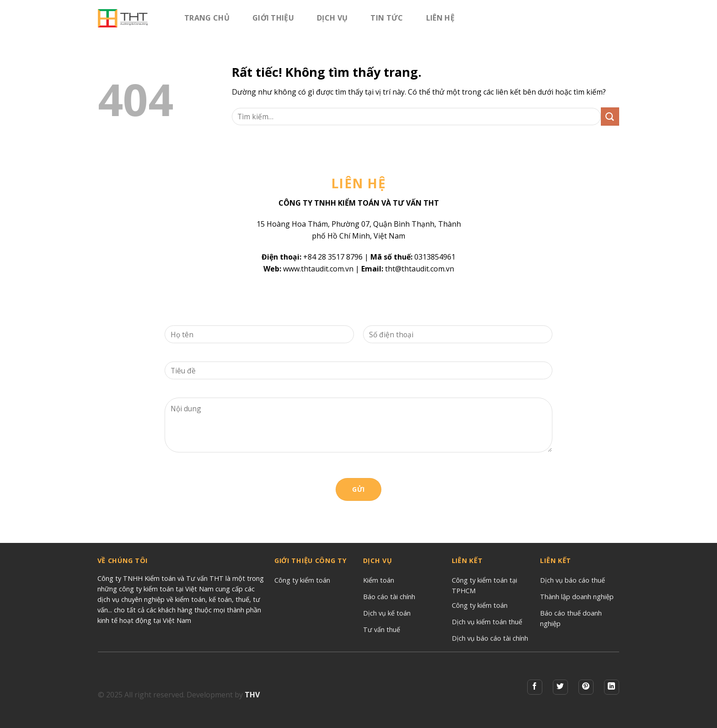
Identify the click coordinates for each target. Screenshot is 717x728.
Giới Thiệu (273, 18)
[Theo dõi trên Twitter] (560, 687)
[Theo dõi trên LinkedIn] (612, 687)
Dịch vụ (332, 18)
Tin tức (387, 18)
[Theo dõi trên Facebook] (535, 687)
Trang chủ (207, 18)
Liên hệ (440, 18)
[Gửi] (610, 116)
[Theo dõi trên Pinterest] (586, 687)
